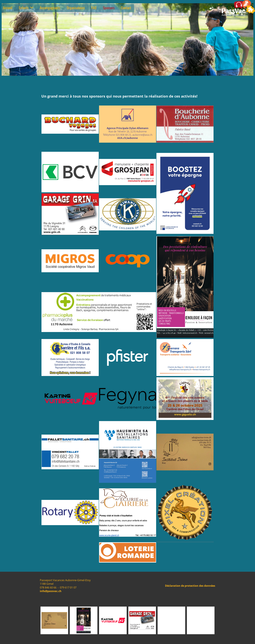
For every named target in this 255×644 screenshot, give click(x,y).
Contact (126, 8)
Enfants (26, 8)
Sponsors (109, 8)
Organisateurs (76, 8)
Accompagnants (50, 8)
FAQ (94, 8)
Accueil (8, 8)
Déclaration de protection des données (190, 586)
